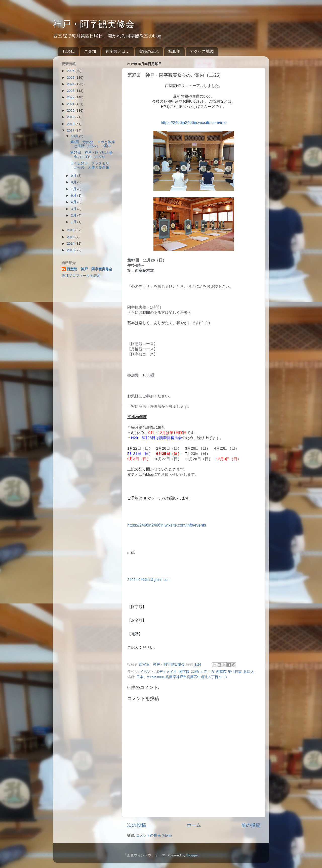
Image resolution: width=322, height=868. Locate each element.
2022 (71, 97)
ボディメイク (166, 672)
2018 (71, 124)
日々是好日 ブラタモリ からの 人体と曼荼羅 (91, 165)
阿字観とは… (117, 51)
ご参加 (90, 51)
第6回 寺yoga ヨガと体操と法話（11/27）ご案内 (92, 144)
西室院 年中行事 (229, 672)
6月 (74, 196)
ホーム (194, 825)
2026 (71, 71)
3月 (74, 209)
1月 (74, 222)
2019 (71, 117)
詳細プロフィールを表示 (81, 276)
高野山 (196, 672)
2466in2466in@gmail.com (149, 580)
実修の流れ (149, 51)
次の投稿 (137, 825)
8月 (74, 182)
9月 (74, 176)
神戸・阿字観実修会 (94, 24)
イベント (147, 672)
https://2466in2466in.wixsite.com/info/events (167, 525)
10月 (75, 136)
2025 (71, 78)
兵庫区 (249, 672)
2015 (71, 237)
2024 (71, 84)
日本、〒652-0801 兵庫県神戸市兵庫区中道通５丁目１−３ (182, 677)
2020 (71, 111)
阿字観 (184, 672)
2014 (71, 244)
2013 (71, 250)
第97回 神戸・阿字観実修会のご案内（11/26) (91, 155)
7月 (74, 189)
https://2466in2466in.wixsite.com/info (194, 123)
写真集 (174, 51)
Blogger (192, 855)
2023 (71, 91)
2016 (71, 230)
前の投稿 (251, 825)
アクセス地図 (202, 51)
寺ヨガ (209, 672)
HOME (69, 51)
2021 (71, 104)
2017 (71, 130)
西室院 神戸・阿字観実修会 (90, 269)
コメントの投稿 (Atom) (154, 835)
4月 (74, 202)
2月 (74, 215)
